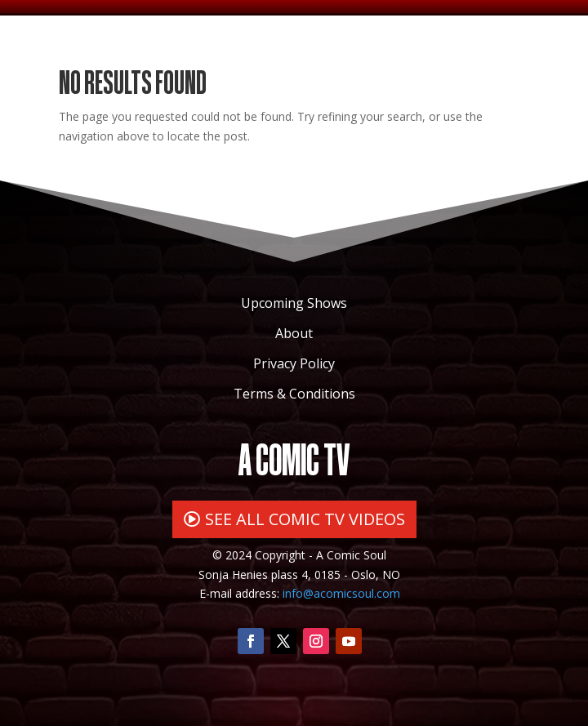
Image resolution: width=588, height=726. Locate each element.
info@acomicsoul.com (341, 593)
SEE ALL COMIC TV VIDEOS (305, 519)
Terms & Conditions (294, 394)
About (294, 333)
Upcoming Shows (294, 303)
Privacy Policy (294, 363)
